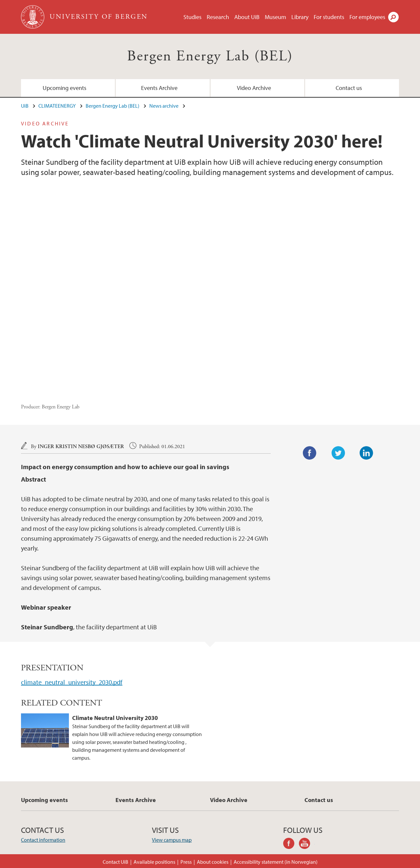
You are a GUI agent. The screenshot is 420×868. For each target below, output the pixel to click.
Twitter (338, 453)
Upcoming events (64, 88)
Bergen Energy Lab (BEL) (210, 56)
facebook (291, 844)
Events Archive (159, 88)
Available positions (154, 862)
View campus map (172, 840)
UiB (25, 106)
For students (329, 17)
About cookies (213, 862)
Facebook (310, 453)
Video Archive (254, 88)
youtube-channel (307, 844)
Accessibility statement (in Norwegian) (276, 862)
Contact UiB (115, 862)
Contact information (43, 840)
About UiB (247, 17)
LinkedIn (367, 453)
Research (218, 17)
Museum (275, 17)
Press (186, 862)
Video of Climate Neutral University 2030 (210, 294)
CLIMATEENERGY (57, 106)
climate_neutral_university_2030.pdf (72, 682)
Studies (192, 17)
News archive (164, 106)
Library (300, 17)
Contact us (349, 88)
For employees (367, 17)
